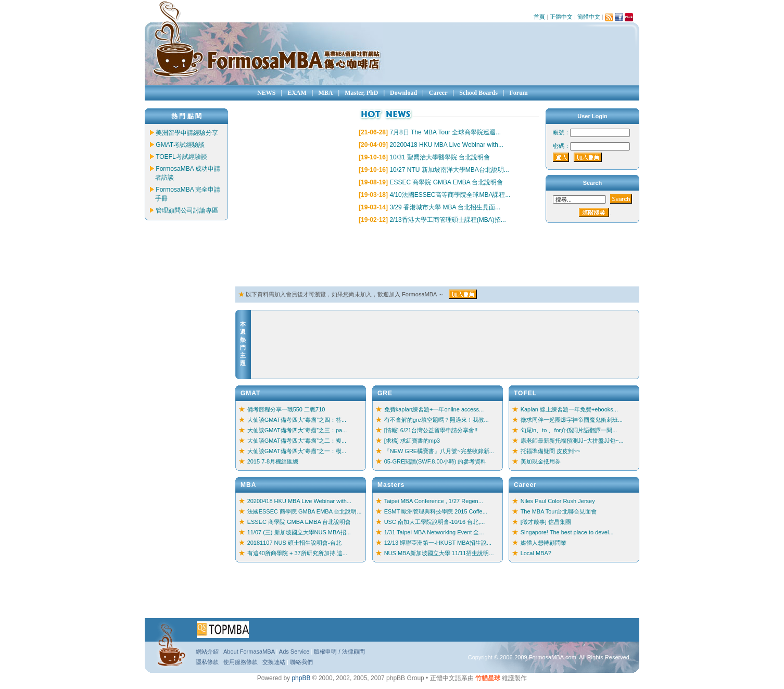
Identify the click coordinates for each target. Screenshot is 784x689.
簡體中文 (589, 17)
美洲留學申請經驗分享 (187, 133)
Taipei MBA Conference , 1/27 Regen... (434, 501)
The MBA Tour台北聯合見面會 (559, 511)
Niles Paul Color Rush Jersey (558, 501)
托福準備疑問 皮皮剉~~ (551, 451)
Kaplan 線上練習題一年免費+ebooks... (569, 409)
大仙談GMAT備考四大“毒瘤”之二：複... (297, 441)
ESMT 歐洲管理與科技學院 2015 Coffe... (436, 511)
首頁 (539, 17)
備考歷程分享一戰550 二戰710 (286, 409)
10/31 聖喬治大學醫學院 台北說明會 (440, 157)
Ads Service (294, 652)
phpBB (301, 678)
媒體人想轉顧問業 (543, 543)
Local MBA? (536, 553)
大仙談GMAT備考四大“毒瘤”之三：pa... (297, 430)
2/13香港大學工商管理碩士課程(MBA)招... (447, 220)
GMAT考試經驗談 (180, 145)
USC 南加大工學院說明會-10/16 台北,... (435, 522)
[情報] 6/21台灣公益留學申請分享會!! (431, 430)
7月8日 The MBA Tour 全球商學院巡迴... (445, 132)
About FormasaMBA (249, 652)
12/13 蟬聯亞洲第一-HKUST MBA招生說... (438, 543)
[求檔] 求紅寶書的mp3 (412, 441)
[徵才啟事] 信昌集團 (546, 522)
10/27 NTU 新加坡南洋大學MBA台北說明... (449, 170)
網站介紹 (207, 652)
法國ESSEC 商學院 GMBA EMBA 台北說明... (305, 511)
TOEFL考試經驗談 (181, 157)
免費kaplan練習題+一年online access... (434, 409)
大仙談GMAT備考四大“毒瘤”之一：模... (297, 451)
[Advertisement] (425, 256)
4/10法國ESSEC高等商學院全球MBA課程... (450, 195)
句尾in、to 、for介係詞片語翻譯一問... (569, 430)
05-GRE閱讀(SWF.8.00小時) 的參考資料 (435, 461)
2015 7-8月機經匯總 (273, 461)
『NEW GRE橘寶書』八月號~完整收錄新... (439, 451)
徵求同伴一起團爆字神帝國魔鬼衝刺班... (572, 420)
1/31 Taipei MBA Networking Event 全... (434, 532)
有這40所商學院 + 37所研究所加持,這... (297, 553)
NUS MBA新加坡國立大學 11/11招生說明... (439, 553)
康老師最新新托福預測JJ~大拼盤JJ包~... (572, 441)
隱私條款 (207, 662)
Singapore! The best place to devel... (567, 532)
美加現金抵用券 (541, 461)
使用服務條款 (241, 662)
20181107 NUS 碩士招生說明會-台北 (294, 543)
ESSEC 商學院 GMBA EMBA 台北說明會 (446, 182)
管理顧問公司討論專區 (187, 210)
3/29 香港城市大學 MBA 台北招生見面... (445, 207)
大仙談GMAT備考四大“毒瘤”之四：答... (297, 420)
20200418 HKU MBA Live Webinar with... (446, 145)
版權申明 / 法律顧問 (339, 652)
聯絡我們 (301, 662)
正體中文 (561, 17)
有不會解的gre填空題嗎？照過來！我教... (437, 420)
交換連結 (274, 662)
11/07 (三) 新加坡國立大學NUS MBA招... (299, 532)
